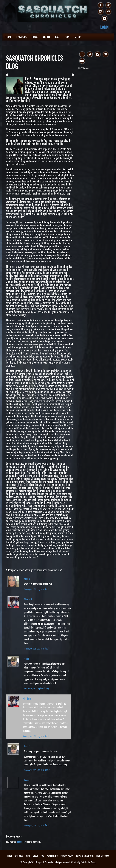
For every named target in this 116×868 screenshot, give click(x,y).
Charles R (28, 599)
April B (27, 579)
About (46, 37)
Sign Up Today (103, 856)
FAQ (57, 37)
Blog (35, 37)
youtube (104, 19)
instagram (101, 12)
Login (104, 27)
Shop (78, 37)
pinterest (108, 12)
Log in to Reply (43, 589)
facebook (101, 5)
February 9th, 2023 (30, 649)
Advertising (52, 856)
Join (67, 37)
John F (26, 659)
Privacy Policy (67, 856)
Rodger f (28, 780)
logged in (21, 842)
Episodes (22, 37)
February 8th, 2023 (30, 589)
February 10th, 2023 (30, 736)
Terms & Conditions (85, 856)
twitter (108, 5)
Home (8, 37)
